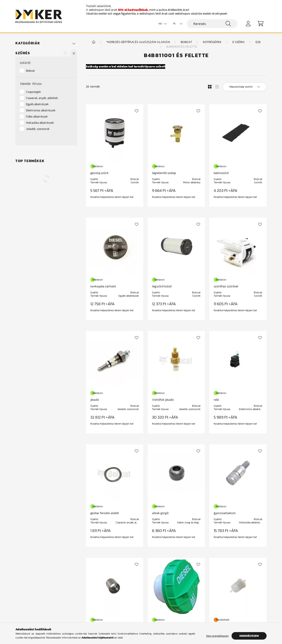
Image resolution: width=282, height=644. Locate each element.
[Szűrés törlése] (65, 53)
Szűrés (23, 53)
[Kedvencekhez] (137, 111)
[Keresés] (212, 24)
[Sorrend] (245, 87)
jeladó (95, 400)
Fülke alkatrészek (37, 117)
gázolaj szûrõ (99, 173)
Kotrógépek (212, 42)
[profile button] (248, 24)
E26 (258, 42)
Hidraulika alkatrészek (40, 123)
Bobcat (30, 71)
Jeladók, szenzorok (38, 129)
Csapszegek (33, 92)
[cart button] (260, 24)
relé (216, 400)
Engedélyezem (249, 636)
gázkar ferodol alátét (105, 513)
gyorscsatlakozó (225, 513)
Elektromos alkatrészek (41, 110)
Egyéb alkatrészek (37, 104)
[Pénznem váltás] (177, 24)
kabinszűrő (221, 173)
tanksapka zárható (103, 286)
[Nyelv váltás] (161, 24)
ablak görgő (160, 513)
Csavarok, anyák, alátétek (42, 98)
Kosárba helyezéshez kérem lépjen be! (112, 197)
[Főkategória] (94, 42)
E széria (239, 42)
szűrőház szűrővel (226, 286)
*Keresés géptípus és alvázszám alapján (138, 42)
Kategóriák (28, 43)
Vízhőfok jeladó (163, 400)
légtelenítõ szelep (164, 173)
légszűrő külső (162, 286)
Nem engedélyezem (217, 636)
